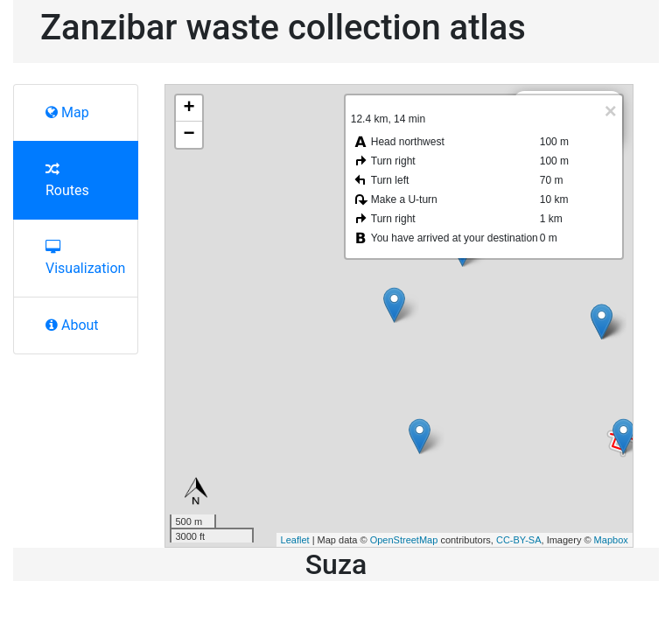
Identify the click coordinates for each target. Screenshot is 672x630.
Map (67, 112)
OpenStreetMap (404, 540)
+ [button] (189, 108)
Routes (67, 180)
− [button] (189, 135)
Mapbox (611, 540)
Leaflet (295, 540)
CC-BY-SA (519, 540)
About (72, 325)
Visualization (83, 258)
